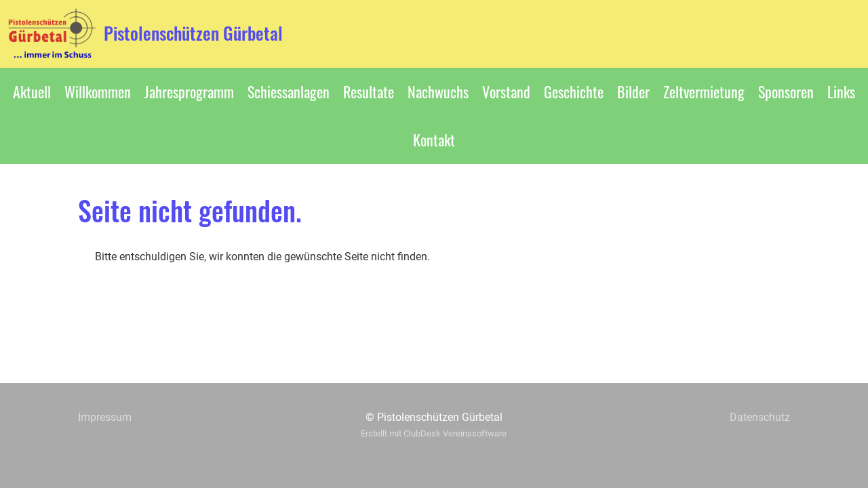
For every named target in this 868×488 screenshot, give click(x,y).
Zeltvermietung (704, 91)
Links (841, 91)
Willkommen (98, 91)
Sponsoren (786, 91)
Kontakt (434, 140)
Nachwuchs (438, 91)
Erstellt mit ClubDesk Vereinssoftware (434, 433)
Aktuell (32, 91)
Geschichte (574, 91)
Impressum (105, 417)
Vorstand (506, 91)
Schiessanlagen (289, 91)
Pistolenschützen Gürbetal (193, 33)
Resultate (369, 91)
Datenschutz (760, 417)
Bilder (633, 91)
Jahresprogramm (189, 91)
